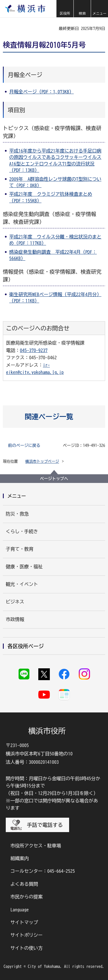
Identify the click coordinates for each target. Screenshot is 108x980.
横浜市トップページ (42, 461)
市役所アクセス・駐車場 (36, 846)
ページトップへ (54, 479)
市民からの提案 (26, 897)
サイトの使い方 (26, 948)
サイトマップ (24, 922)
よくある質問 (24, 884)
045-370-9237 (34, 350)
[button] (65, 9)
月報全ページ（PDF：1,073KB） (41, 92)
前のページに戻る (24, 445)
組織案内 (20, 858)
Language (20, 910)
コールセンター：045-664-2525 (43, 871)
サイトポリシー (26, 935)
